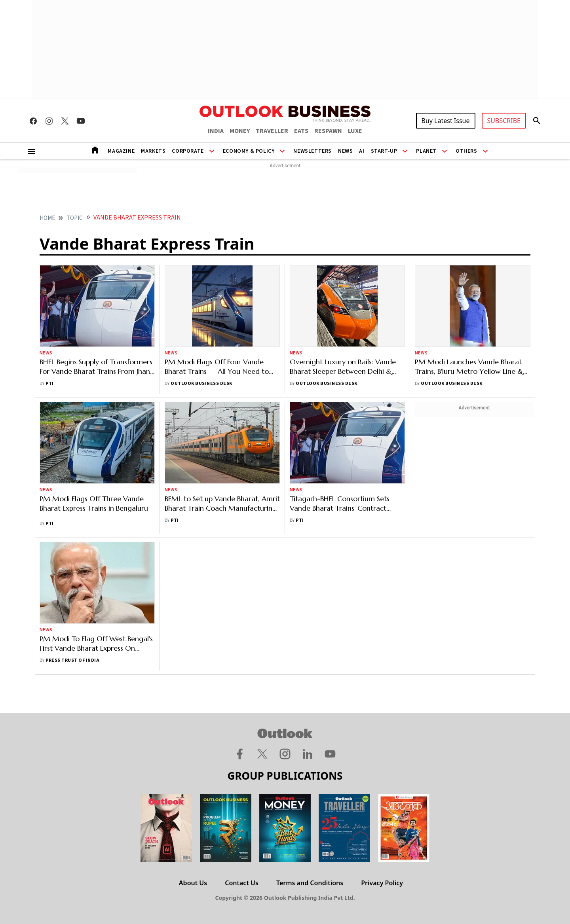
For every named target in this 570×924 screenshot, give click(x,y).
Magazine (121, 151)
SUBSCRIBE (504, 121)
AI (362, 151)
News (345, 151)
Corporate (188, 151)
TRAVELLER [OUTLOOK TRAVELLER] (272, 131)
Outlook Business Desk (201, 383)
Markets (153, 151)
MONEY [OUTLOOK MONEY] (240, 131)
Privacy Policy (382, 883)
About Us (193, 883)
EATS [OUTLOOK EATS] (301, 131)
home (47, 218)
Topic (75, 218)
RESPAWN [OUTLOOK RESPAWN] (328, 131)
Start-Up (384, 151)
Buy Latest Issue (446, 121)
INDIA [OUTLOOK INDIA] (216, 131)
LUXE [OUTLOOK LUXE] (355, 131)
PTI (49, 383)
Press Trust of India (72, 660)
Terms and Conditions (310, 883)
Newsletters (313, 151)
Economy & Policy (249, 151)
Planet (426, 151)
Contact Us (242, 883)
